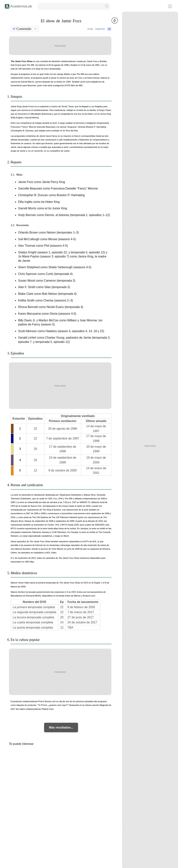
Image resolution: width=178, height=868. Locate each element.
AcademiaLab (21, 6)
